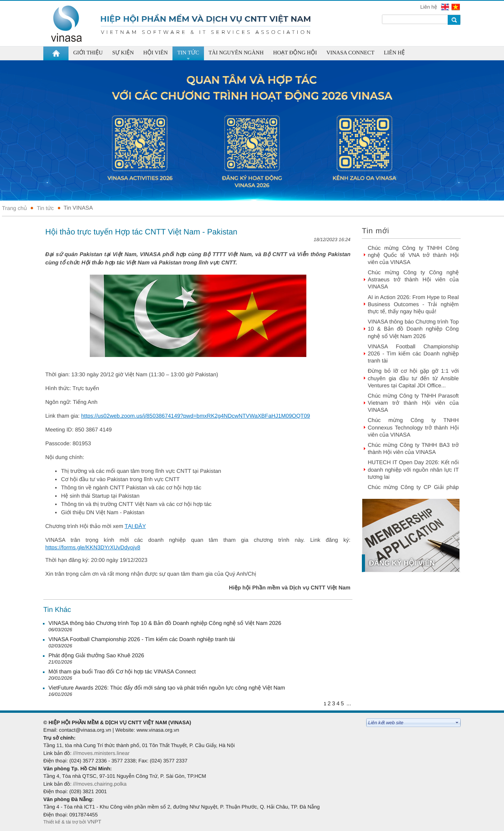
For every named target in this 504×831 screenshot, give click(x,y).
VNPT (95, 822)
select (457, 723)
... (349, 703)
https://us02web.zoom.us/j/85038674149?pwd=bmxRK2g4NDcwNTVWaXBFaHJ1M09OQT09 (195, 416)
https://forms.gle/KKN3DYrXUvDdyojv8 (93, 547)
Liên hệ (429, 7)
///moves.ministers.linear (101, 753)
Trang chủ (14, 208)
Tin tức (45, 208)
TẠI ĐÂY (135, 526)
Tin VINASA (78, 208)
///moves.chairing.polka (100, 784)
